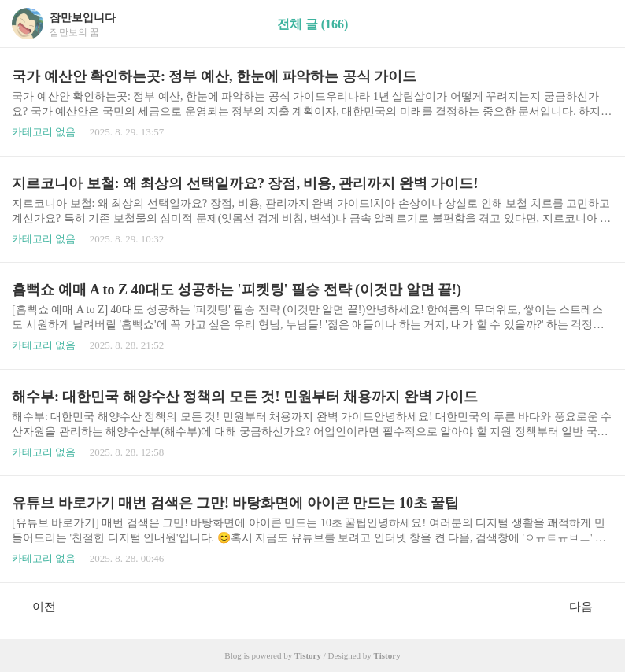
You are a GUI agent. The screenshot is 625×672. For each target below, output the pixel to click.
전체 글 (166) (313, 24)
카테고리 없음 (44, 132)
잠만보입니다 (83, 18)
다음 (589, 606)
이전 (36, 606)
